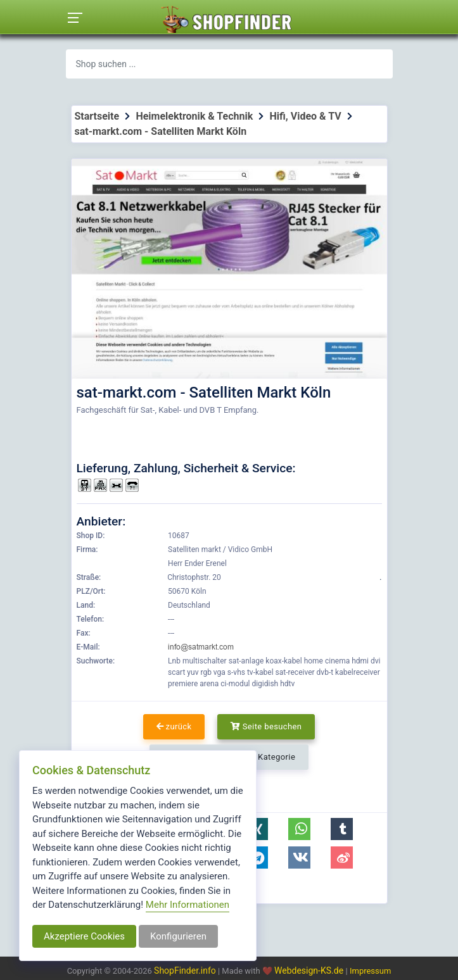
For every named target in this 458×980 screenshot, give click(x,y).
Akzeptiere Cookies (84, 936)
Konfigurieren (178, 936)
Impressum (370, 971)
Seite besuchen (266, 726)
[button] (257, 829)
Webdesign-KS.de (310, 971)
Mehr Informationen (188, 905)
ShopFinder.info (185, 971)
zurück (174, 726)
